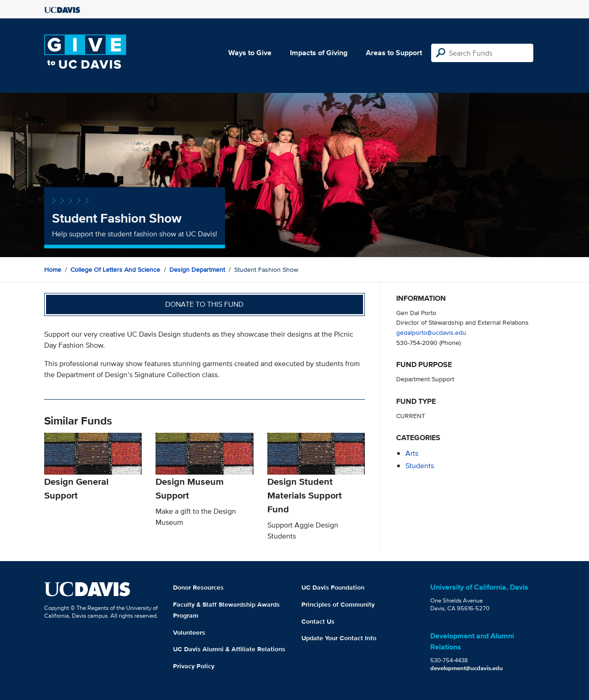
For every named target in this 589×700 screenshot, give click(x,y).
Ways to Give (250, 53)
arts (412, 453)
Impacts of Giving (319, 53)
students (420, 466)
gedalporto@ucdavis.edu (431, 332)
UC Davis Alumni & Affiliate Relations (229, 649)
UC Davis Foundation (333, 587)
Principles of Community (338, 604)
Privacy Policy (194, 666)
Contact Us (318, 621)
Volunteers (189, 632)
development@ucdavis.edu (467, 668)
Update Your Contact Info (339, 638)
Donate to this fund (204, 304)
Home (53, 270)
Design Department (197, 270)
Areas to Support (394, 53)
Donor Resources (198, 587)
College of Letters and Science (115, 270)
